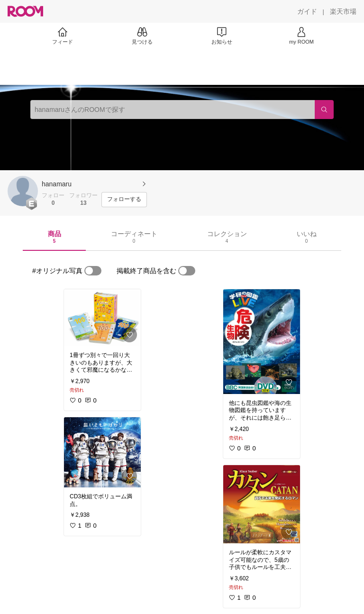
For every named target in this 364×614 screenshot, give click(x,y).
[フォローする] (124, 200)
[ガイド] (307, 11)
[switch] (93, 271)
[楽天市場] (343, 11)
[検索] (324, 110)
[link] (102, 318)
